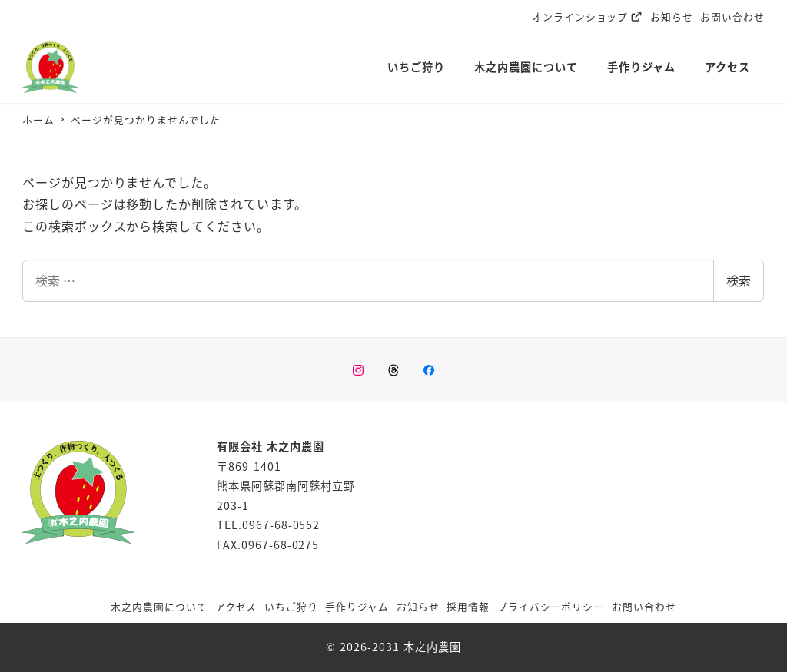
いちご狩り (291, 606)
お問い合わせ (732, 17)
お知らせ (672, 17)
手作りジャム (357, 606)
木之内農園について (159, 606)
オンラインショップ (588, 17)
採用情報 (468, 606)
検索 (739, 280)
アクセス (236, 606)
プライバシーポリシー (551, 606)
